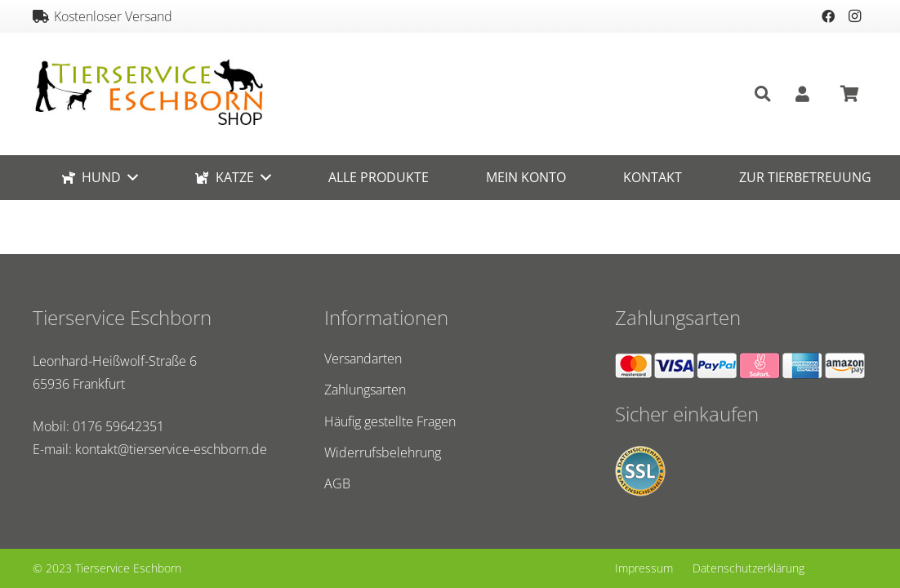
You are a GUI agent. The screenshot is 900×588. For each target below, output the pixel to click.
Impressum (644, 568)
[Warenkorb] (849, 94)
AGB (337, 483)
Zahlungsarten (365, 390)
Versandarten (363, 359)
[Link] (149, 94)
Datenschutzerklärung (749, 568)
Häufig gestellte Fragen (390, 421)
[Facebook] (828, 16)
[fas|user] (806, 94)
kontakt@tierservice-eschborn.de (171, 449)
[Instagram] (854, 16)
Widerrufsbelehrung (383, 452)
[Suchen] (763, 94)
